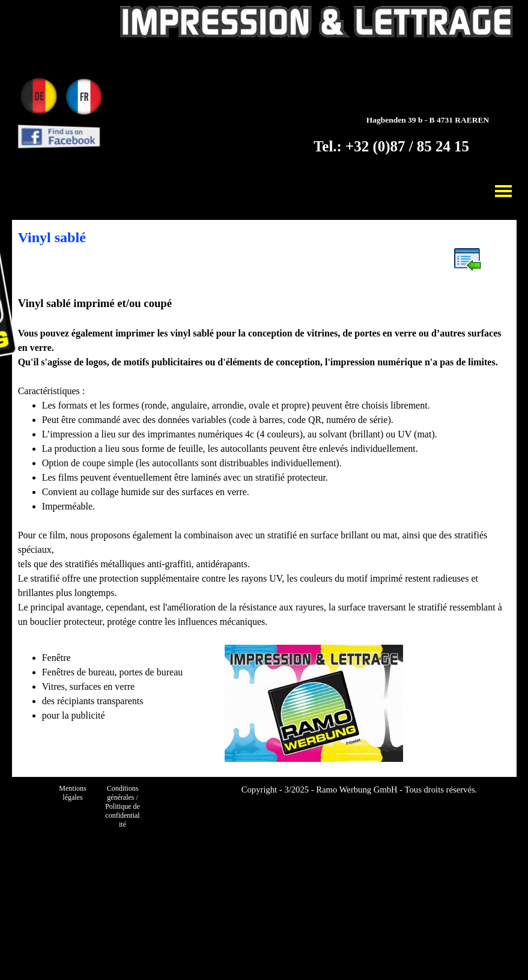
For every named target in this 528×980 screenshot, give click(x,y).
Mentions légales (73, 793)
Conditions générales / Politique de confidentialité (123, 806)
